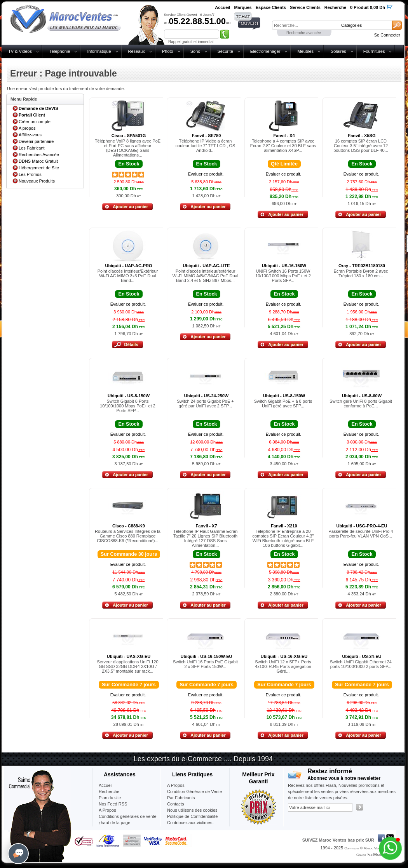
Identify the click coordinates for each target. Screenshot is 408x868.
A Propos (176, 785)
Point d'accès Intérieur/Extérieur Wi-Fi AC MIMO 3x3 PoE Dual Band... (128, 276)
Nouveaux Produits (37, 181)
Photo (168, 51)
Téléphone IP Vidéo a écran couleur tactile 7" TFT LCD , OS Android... (206, 146)
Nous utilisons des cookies (192, 810)
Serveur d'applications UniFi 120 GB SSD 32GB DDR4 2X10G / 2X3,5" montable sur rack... (127, 666)
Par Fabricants (181, 798)
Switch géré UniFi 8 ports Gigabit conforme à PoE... (361, 404)
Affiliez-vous (30, 135)
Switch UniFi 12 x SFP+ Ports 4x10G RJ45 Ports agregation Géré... (283, 666)
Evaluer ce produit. (206, 174)
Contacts (175, 804)
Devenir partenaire (36, 141)
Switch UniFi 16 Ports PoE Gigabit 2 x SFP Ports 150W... (205, 664)
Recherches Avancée (39, 155)
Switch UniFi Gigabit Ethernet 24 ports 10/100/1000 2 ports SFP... (361, 664)
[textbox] (305, 25)
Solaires (338, 51)
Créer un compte (35, 122)
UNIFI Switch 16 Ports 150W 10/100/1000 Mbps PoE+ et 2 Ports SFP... (283, 276)
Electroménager (265, 51)
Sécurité (225, 51)
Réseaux (137, 51)
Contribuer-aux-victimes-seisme (190, 826)
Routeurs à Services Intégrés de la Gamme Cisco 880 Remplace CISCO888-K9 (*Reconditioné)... (128, 536)
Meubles (305, 51)
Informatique (99, 51)
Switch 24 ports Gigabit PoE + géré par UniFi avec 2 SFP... (205, 404)
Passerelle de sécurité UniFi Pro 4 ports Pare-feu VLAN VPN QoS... (361, 534)
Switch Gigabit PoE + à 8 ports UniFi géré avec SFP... (283, 404)
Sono (195, 51)
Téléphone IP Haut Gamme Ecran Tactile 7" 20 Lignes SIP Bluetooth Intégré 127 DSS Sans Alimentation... (206, 538)
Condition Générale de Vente (194, 791)
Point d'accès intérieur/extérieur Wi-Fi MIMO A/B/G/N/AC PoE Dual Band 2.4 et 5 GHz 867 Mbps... (205, 276)
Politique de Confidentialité (192, 816)
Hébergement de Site (39, 168)
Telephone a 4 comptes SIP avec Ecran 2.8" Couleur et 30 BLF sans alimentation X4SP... (283, 146)
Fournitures (374, 51)
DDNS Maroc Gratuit (38, 161)
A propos (27, 128)
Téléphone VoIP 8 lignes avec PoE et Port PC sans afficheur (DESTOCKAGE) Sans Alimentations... (128, 148)
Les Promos (30, 174)
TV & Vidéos (20, 51)
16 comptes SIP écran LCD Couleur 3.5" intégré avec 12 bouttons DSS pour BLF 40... (361, 146)
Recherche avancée (304, 33)
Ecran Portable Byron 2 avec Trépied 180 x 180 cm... (361, 273)
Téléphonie (59, 51)
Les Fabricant (32, 148)
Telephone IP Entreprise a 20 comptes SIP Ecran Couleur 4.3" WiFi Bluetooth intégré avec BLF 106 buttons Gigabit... (283, 538)
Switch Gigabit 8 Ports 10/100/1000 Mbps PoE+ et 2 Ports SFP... (128, 406)
